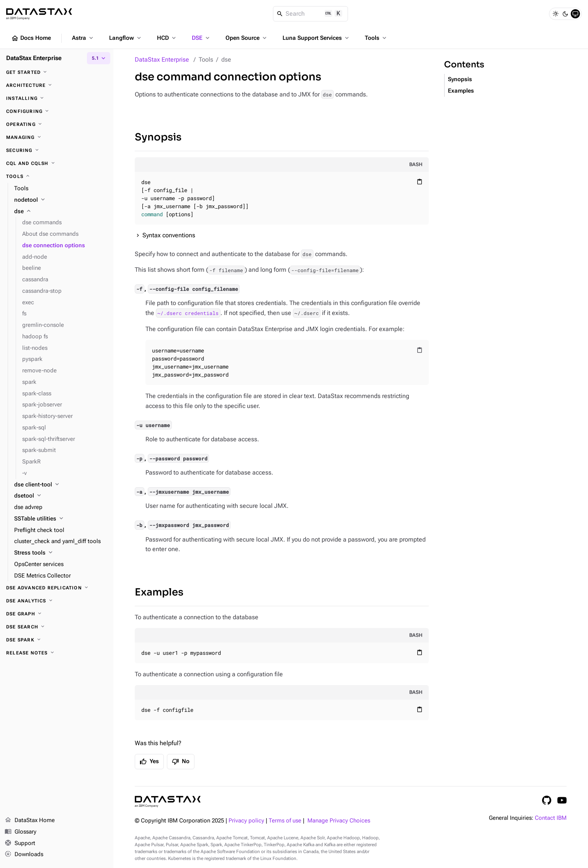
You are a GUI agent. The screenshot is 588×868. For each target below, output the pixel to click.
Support (20, 844)
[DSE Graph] (57, 614)
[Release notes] (57, 653)
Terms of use (285, 821)
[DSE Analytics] (57, 601)
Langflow (126, 38)
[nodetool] (61, 200)
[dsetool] (61, 496)
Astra (83, 38)
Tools (376, 38)
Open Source (247, 38)
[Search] (311, 14)
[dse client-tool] (61, 485)
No (181, 762)
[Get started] (57, 72)
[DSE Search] (57, 627)
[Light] (555, 14)
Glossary (20, 832)
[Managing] (57, 137)
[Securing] (57, 150)
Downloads (24, 855)
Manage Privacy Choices (339, 821)
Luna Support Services (316, 38)
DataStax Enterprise (162, 60)
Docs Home (31, 38)
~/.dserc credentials (188, 313)
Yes (149, 762)
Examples (159, 592)
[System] (575, 14)
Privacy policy (246, 821)
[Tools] (57, 176)
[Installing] (57, 98)
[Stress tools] (61, 553)
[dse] (61, 212)
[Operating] (57, 124)
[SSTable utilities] (61, 519)
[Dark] (565, 14)
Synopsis (158, 137)
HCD (167, 38)
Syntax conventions (169, 235)
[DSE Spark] (57, 640)
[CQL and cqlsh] (57, 163)
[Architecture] (57, 85)
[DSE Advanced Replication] (57, 588)
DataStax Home (30, 821)
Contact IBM (551, 818)
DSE (201, 38)
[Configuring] (57, 111)
